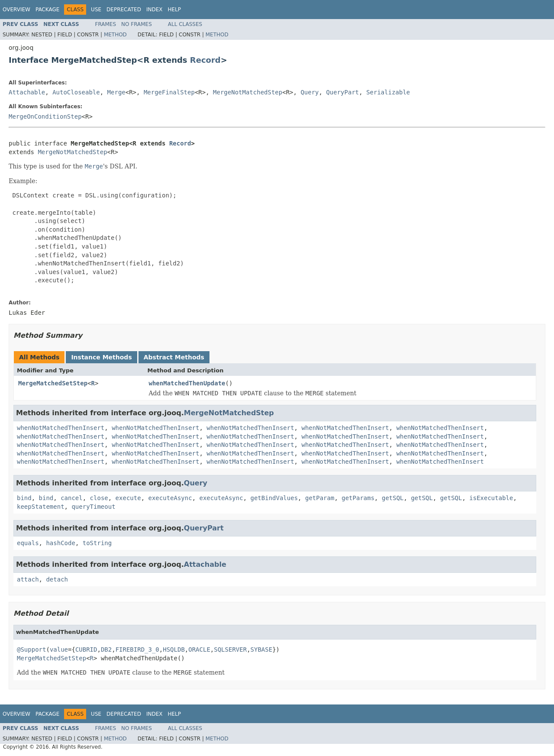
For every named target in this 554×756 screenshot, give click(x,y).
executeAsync (170, 498)
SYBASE (262, 649)
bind (24, 498)
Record (205, 60)
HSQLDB (174, 649)
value (59, 649)
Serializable (388, 92)
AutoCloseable (76, 92)
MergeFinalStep (169, 92)
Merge (116, 92)
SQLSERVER (230, 649)
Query (309, 92)
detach (57, 579)
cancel (72, 498)
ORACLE (199, 649)
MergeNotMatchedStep (248, 92)
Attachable (27, 92)
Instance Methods (101, 357)
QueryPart (342, 92)
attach (28, 579)
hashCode (60, 543)
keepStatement (41, 507)
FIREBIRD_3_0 (137, 649)
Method (115, 35)
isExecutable (491, 498)
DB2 (106, 649)
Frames (106, 24)
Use (96, 10)
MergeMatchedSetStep (53, 383)
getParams (358, 498)
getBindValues (274, 498)
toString (97, 543)
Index (155, 10)
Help (174, 10)
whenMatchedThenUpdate (187, 383)
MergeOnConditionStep (45, 116)
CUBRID (86, 649)
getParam (320, 498)
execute (128, 498)
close (99, 498)
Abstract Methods (174, 357)
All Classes (185, 24)
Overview (16, 10)
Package (47, 10)
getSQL (393, 498)
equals (28, 543)
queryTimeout (93, 507)
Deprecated (124, 10)
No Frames (137, 24)
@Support (31, 649)
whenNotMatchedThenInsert (61, 428)
